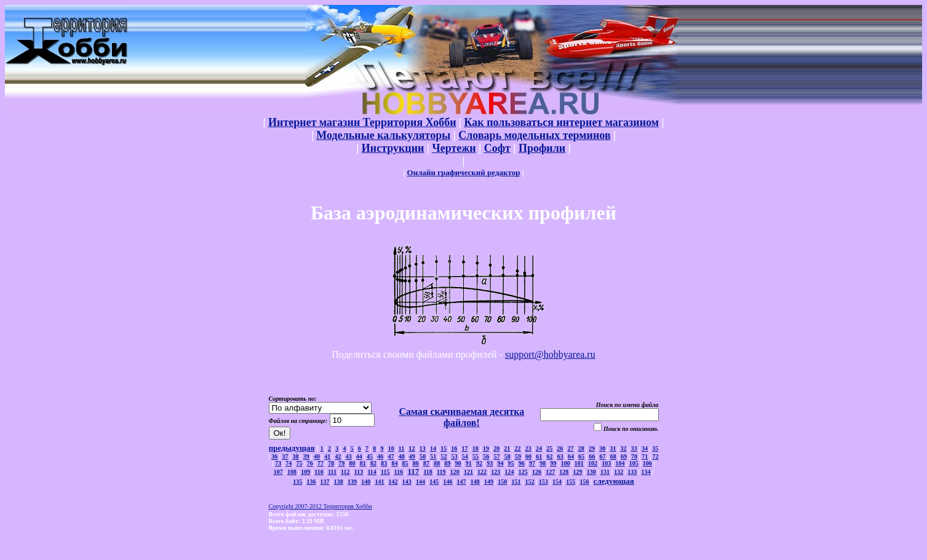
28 (581, 448)
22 (518, 448)
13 (423, 448)
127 (550, 472)
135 (297, 482)
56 (486, 456)
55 (475, 456)
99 (553, 463)
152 (530, 482)
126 (537, 472)
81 (363, 463)
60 (528, 456)
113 (359, 472)
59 (518, 456)
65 (581, 456)
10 (391, 448)
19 (486, 448)
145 (434, 482)
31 (613, 448)
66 (592, 456)
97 (532, 463)
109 (305, 472)
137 (325, 482)
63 (560, 456)
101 (579, 463)
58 (507, 456)
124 (510, 472)
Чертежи (454, 148)
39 (306, 456)
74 (288, 463)
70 (634, 456)
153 (543, 482)
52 (444, 456)
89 (447, 463)
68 (613, 456)
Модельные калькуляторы (383, 135)
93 (490, 463)
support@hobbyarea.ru (550, 354)
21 (507, 448)
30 (602, 448)
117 (413, 471)
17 (465, 448)
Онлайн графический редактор (464, 172)
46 (380, 456)
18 (475, 448)
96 (522, 463)
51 (433, 456)
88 (437, 463)
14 (433, 448)
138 (339, 482)
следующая (614, 481)
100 (566, 463)
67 (603, 456)
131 (605, 472)
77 (320, 463)
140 (366, 482)
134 (646, 472)
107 (278, 472)
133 (632, 472)
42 (338, 456)
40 (317, 456)
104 (620, 463)
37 (285, 456)
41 (327, 456)
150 (502, 482)
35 (655, 448)
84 (394, 463)
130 (591, 472)
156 (584, 482)
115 (385, 472)
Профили (542, 148)
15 (444, 448)
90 (458, 463)
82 (373, 463)
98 (543, 463)
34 (645, 448)
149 (489, 482)
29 (592, 448)
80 (352, 463)
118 (428, 472)
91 (469, 463)
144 (420, 482)
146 (448, 482)
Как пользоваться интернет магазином (561, 122)
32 (624, 448)
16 (454, 448)
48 (402, 456)
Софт (497, 148)
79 (341, 463)
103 (606, 463)
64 (571, 456)
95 (511, 463)
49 (412, 456)
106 (647, 463)
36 (274, 456)
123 (495, 472)
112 (345, 472)
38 (296, 456)
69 (624, 456)
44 (359, 456)
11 (401, 448)
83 (384, 463)
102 (593, 463)
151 (516, 482)
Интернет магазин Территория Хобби (362, 122)
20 (496, 448)
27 (571, 448)
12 (412, 448)
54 (465, 456)
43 (349, 456)
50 (423, 456)
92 (479, 463)
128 (564, 472)
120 (455, 472)
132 (619, 472)
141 (379, 482)
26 (560, 448)
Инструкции (393, 148)
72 (656, 456)
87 (426, 463)
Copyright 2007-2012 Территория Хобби (320, 506)
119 (441, 472)
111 (332, 472)
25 (549, 448)
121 (468, 472)
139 (352, 482)
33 (634, 448)
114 (372, 472)
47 (391, 456)
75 (300, 463)
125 (523, 472)
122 (482, 472)
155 (571, 482)
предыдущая (292, 448)
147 (462, 482)
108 (292, 472)
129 (578, 472)
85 (405, 463)
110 (319, 472)
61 (539, 456)
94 (500, 463)
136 (311, 482)
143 (407, 482)
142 (393, 482)
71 (645, 456)
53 (455, 456)
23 (528, 448)
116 (399, 472)
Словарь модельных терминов (534, 135)
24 (539, 448)
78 (331, 463)
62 (549, 456)
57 (496, 456)
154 (557, 482)
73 (278, 463)
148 (475, 482)
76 (310, 463)
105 (634, 463)
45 (370, 456)
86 (416, 463)
